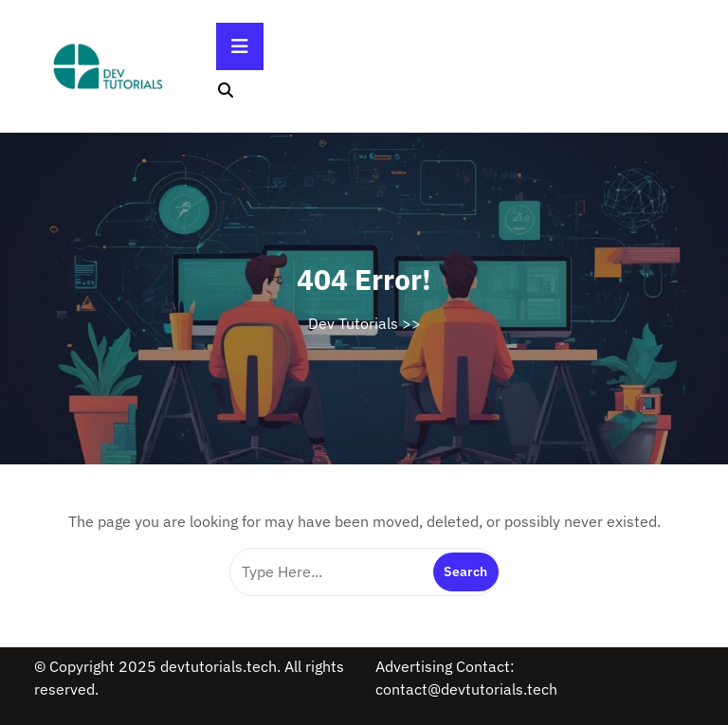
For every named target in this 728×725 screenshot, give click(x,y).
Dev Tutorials (353, 323)
